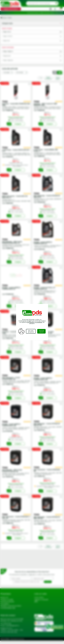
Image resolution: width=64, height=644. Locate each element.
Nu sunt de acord (31, 331)
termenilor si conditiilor (35, 322)
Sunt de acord (42, 331)
